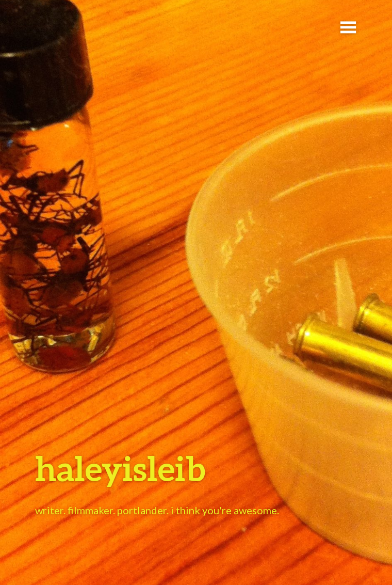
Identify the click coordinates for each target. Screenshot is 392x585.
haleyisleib (120, 468)
